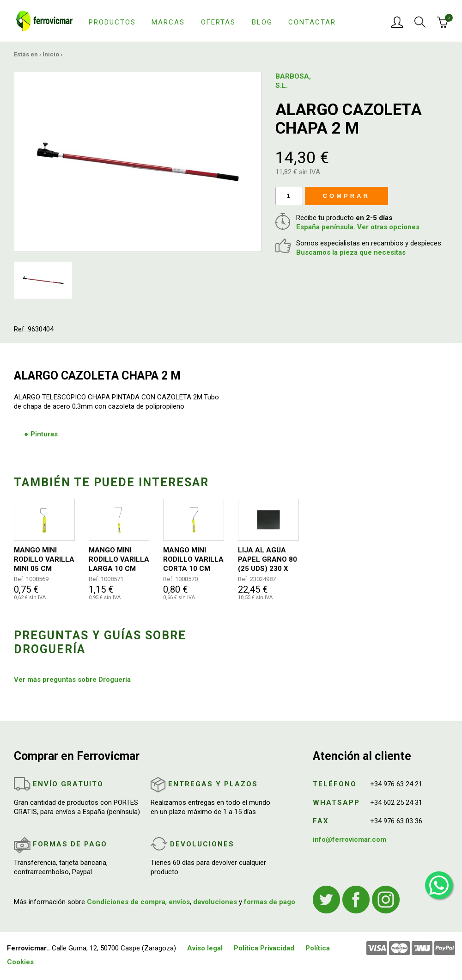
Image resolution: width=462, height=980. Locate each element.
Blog (262, 22)
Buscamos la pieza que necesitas (351, 252)
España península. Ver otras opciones (358, 227)
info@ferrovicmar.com (350, 839)
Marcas (168, 22)
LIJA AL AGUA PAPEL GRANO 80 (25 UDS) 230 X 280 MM (267, 560)
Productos (112, 22)
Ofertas (218, 22)
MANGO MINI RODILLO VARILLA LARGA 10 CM (119, 559)
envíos (179, 902)
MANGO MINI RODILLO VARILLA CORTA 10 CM (193, 559)
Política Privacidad (264, 948)
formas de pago (270, 902)
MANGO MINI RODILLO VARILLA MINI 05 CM (44, 559)
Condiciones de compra (126, 902)
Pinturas (44, 434)
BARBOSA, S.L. (293, 81)
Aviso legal (205, 948)
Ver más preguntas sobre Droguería (72, 680)
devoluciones (215, 902)
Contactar (312, 22)
